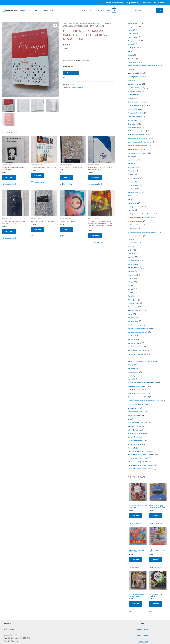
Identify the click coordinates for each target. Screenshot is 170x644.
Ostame (59, 10)
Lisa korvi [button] (9, 178)
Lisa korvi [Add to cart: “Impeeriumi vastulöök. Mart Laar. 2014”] (136, 519)
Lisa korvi (71, 73)
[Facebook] (85, 10)
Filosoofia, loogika (95, 23)
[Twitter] (90, 10)
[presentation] (38, 10)
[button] (55, 26)
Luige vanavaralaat (115, 3)
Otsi (159, 10)
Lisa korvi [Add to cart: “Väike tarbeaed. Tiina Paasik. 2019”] (156, 608)
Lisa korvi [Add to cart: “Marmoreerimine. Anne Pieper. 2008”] (136, 564)
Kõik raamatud (74, 23)
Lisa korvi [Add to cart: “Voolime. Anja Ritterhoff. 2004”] (156, 564)
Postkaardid (47, 10)
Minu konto (159, 3)
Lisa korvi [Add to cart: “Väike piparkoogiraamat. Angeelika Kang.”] (136, 608)
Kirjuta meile (132, 3)
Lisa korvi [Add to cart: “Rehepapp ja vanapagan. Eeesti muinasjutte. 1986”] (156, 519)
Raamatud (34, 10)
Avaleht (23, 10)
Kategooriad (84, 23)
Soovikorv (146, 3)
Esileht (65, 23)
